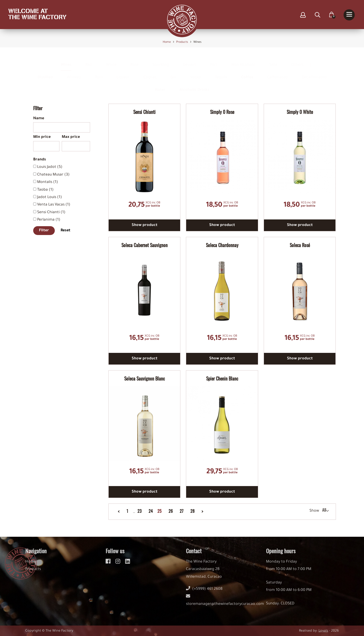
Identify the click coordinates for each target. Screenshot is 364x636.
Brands (40, 160)
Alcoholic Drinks (194, 86)
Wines (66, 61)
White (111, 61)
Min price (42, 137)
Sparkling (161, 61)
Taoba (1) (45, 190)
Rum (99, 73)
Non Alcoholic (243, 61)
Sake (273, 61)
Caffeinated (278, 73)
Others (297, 61)
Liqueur (123, 73)
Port (214, 61)
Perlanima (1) (49, 220)
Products (33, 573)
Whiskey (74, 73)
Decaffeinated (314, 73)
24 (151, 511)
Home (31, 565)
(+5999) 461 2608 (204, 593)
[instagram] (119, 564)
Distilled (45, 73)
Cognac (150, 73)
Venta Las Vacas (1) (54, 205)
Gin (174, 73)
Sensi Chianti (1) (51, 212)
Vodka (196, 73)
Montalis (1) (48, 182)
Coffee (247, 73)
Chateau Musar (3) (53, 175)
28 (192, 511)
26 (171, 511)
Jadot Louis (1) (50, 197)
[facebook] (109, 564)
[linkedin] (128, 564)
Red (89, 61)
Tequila (221, 73)
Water (160, 86)
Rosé (135, 61)
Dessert (190, 61)
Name (39, 119)
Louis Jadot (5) (50, 167)
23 (140, 511)
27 (182, 511)
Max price (71, 137)
